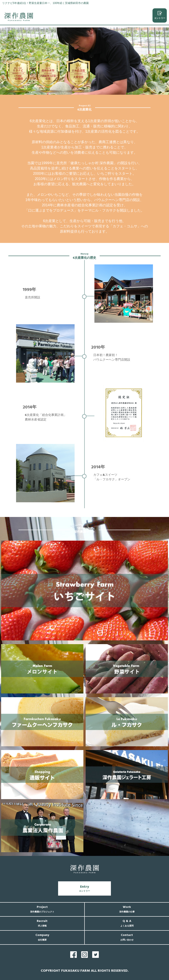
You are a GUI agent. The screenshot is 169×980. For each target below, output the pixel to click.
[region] (84, 61)
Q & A (127, 923)
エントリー (160, 15)
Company (42, 937)
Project (42, 909)
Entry (84, 888)
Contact (127, 937)
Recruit (42, 923)
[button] (7, 61)
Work (127, 909)
